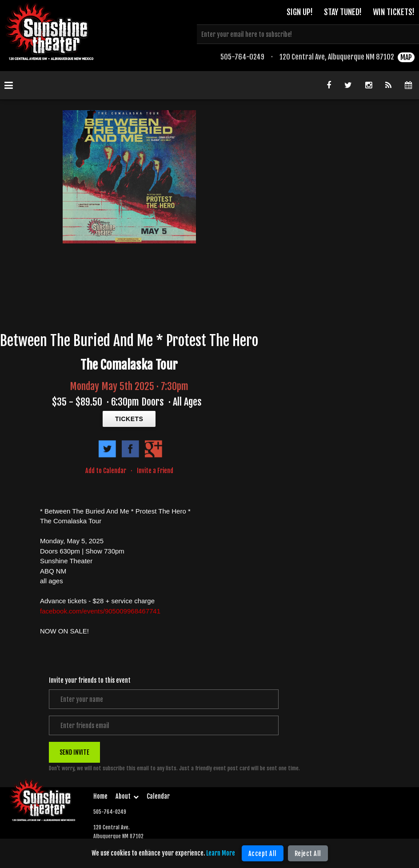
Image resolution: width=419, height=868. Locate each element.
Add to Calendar (106, 471)
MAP (406, 57)
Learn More (221, 853)
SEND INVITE (74, 752)
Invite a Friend (155, 471)
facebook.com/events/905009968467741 (100, 611)
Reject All (308, 854)
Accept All (263, 854)
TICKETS (129, 419)
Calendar (158, 796)
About (127, 796)
